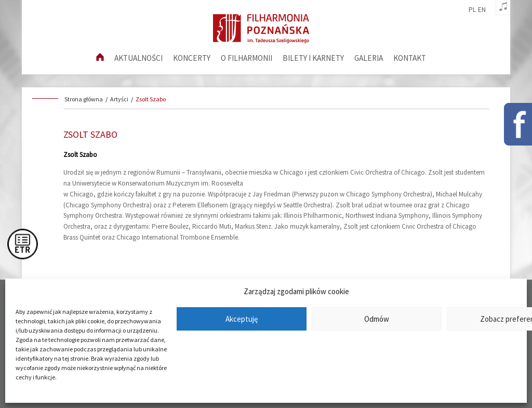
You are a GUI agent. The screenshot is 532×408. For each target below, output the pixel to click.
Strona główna (84, 99)
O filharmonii (247, 58)
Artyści (119, 99)
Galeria (369, 58)
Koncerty (192, 58)
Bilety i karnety (313, 58)
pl (472, 10)
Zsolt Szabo (151, 99)
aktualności (138, 58)
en (482, 10)
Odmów (377, 319)
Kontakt (410, 58)
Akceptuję (242, 319)
